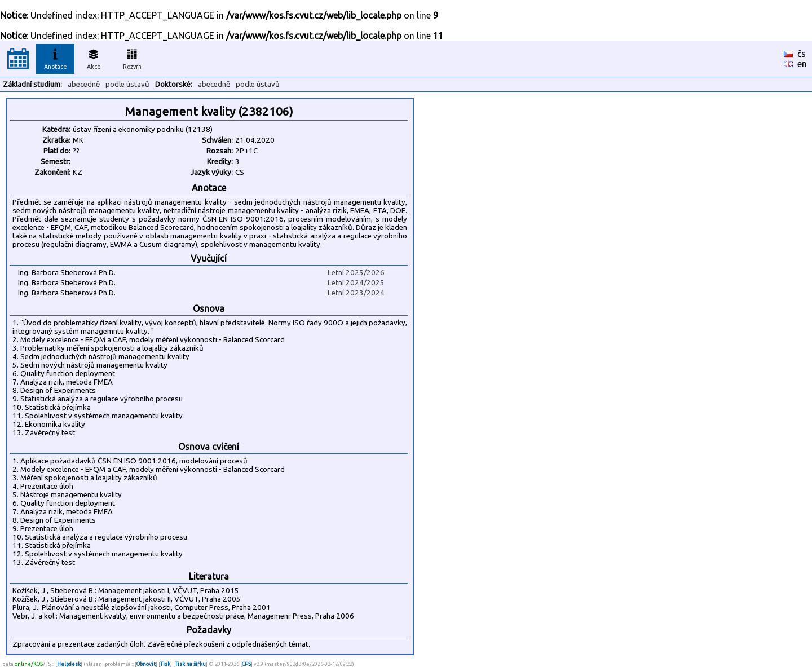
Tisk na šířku (190, 664)
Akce (94, 58)
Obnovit (146, 664)
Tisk (165, 664)
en (802, 64)
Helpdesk (69, 664)
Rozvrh (132, 58)
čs (802, 54)
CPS (246, 664)
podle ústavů (127, 84)
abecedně (84, 84)
